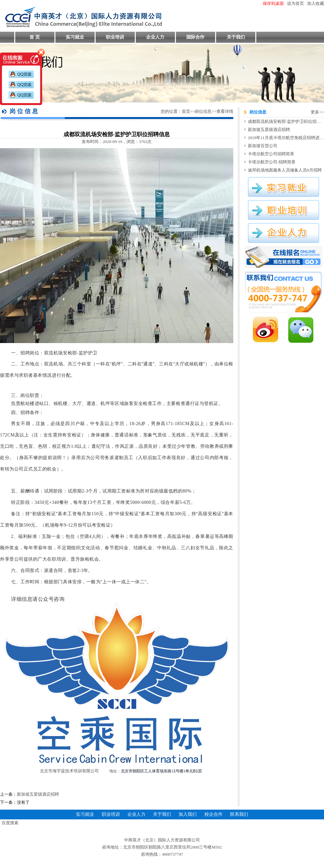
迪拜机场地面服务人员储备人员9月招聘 (285, 170)
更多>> (317, 112)
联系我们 (239, 814)
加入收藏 (316, 3)
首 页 (35, 37)
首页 (186, 111)
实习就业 (75, 37)
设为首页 (295, 3)
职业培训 (115, 37)
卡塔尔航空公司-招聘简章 (272, 162)
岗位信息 (203, 111)
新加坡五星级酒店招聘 (38, 794)
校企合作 (214, 814)
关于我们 (236, 37)
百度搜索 (10, 823)
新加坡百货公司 (263, 146)
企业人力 (155, 37)
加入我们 (188, 814)
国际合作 (195, 37)
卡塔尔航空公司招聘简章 (271, 154)
